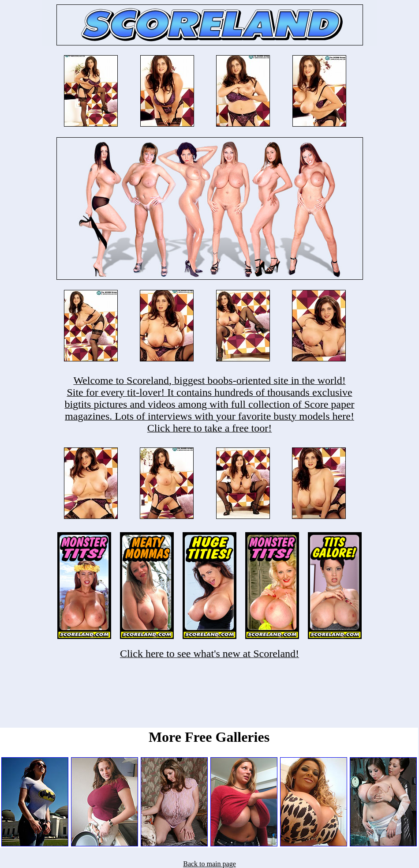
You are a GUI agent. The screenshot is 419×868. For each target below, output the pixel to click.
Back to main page (209, 864)
